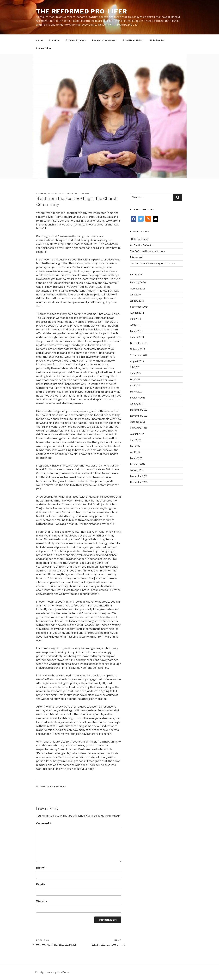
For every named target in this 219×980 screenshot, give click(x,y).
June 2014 (135, 319)
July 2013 (135, 367)
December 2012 (139, 410)
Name (41, 868)
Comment (44, 823)
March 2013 (136, 392)
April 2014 (135, 325)
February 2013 (138, 398)
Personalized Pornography (54, 753)
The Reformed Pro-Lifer (82, 11)
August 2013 (137, 361)
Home (39, 40)
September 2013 (139, 355)
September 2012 (139, 428)
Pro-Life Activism (133, 40)
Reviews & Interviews (104, 40)
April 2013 (135, 385)
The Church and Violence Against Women (152, 263)
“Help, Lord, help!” (140, 239)
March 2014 (136, 331)
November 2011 (139, 482)
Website (42, 901)
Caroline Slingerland (74, 194)
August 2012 (137, 434)
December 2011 (139, 476)
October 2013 (137, 349)
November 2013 (139, 343)
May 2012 (135, 446)
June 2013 (135, 373)
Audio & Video (44, 48)
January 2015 (137, 301)
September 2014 (139, 307)
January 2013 (137, 404)
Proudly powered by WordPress (52, 972)
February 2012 (138, 464)
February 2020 (138, 282)
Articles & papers (76, 40)
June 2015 (135, 295)
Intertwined (136, 257)
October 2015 (138, 289)
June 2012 (135, 440)
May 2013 (135, 379)
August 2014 (137, 313)
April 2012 (135, 452)
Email (41, 885)
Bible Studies (157, 40)
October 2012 (137, 422)
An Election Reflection (142, 245)
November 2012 (139, 416)
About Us (54, 40)
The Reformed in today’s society (147, 251)
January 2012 (137, 470)
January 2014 (137, 337)
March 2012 (136, 458)
